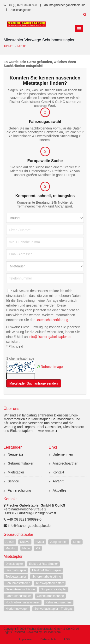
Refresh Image (52, 367)
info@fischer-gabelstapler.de (67, 5)
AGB (67, 639)
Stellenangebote (21, 10)
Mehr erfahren (47, 431)
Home (8, 46)
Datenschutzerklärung (52, 320)
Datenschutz (49, 639)
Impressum (26, 639)
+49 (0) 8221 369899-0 (22, 5)
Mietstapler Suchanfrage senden (34, 383)
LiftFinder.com (51, 632)
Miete (22, 46)
